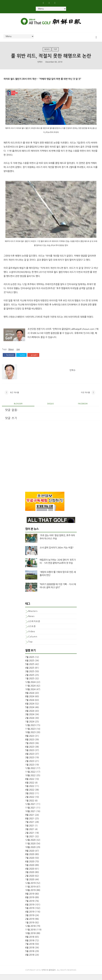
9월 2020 (30, 856)
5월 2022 (30, 792)
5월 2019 (30, 914)
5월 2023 (30, 756)
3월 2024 (30, 720)
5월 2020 (30, 871)
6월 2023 (30, 752)
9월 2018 (30, 942)
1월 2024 (30, 727)
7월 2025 (30, 663)
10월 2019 (30, 896)
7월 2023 (30, 749)
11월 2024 (30, 691)
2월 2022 (30, 803)
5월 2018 (30, 957)
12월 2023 (30, 731)
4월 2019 (30, 917)
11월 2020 (30, 849)
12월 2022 (30, 774)
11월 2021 (30, 813)
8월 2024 (30, 702)
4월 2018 (30, 960)
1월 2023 (30, 770)
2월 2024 (30, 724)
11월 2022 (30, 778)
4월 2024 (30, 716)
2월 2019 (30, 925)
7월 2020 (30, 864)
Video (32, 637)
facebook (9, 358)
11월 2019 (30, 892)
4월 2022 (30, 795)
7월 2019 (30, 907)
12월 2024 (30, 688)
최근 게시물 (15, 397)
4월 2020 (30, 874)
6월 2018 (30, 953)
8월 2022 (30, 785)
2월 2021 (30, 838)
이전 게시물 (85, 397)
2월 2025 (30, 681)
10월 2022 (30, 781)
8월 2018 (30, 946)
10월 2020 (30, 853)
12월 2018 (30, 932)
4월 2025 (30, 674)
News (47, 51)
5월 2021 (30, 831)
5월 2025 (30, 670)
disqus (51, 409)
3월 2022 (30, 799)
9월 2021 (30, 821)
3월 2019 (30, 921)
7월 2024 (30, 706)
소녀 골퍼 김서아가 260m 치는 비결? (56, 553)
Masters (33, 617)
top (55, 51)
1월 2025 (30, 684)
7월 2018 (30, 950)
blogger (18, 409)
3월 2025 (30, 677)
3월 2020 (30, 878)
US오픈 (32, 632)
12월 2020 (30, 846)
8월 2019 (30, 903)
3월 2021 (30, 835)
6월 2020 (30, 867)
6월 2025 (30, 666)
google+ (33, 358)
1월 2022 (30, 806)
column (33, 642)
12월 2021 (30, 810)
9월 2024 (30, 699)
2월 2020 (30, 882)
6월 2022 (30, 788)
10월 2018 (30, 939)
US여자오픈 (34, 627)
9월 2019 (30, 900)
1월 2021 (30, 842)
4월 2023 (30, 760)
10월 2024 (30, 695)
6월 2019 (30, 910)
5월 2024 (30, 713)
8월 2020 (30, 860)
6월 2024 (30, 709)
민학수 (40, 65)
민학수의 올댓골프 (49, 976)
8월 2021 (30, 824)
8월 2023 (30, 745)
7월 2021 (30, 828)
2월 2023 (30, 767)
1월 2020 (30, 885)
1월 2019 (30, 928)
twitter (21, 358)
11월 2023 (30, 734)
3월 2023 (30, 763)
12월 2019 (30, 889)
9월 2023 (30, 742)
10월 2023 (30, 738)
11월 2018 (30, 935)
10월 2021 (30, 817)
